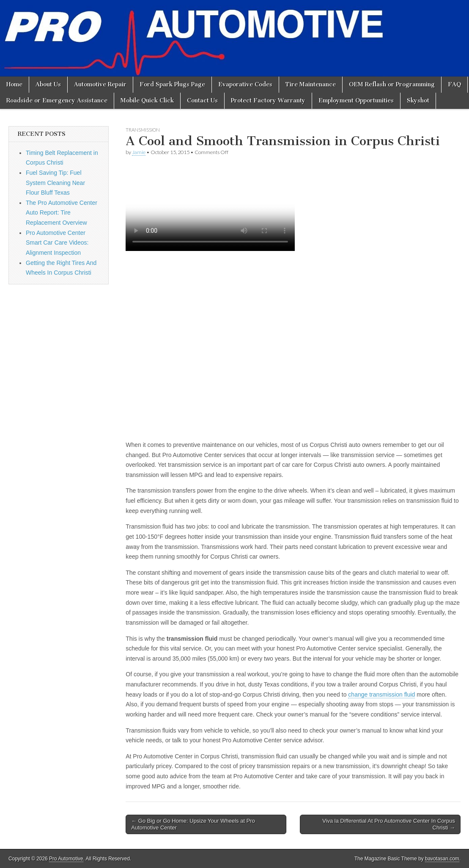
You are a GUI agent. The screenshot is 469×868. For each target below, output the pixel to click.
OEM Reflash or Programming (392, 84)
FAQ (454, 84)
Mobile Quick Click (147, 101)
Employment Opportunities (356, 101)
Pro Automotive (66, 859)
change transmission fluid (381, 694)
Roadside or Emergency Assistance (57, 101)
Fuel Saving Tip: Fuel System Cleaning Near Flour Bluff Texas (55, 183)
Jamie (139, 152)
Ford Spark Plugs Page (172, 84)
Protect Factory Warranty (268, 101)
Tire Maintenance (311, 84)
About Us (48, 84)
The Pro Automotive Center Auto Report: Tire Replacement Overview (62, 213)
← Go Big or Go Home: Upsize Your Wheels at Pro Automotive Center (193, 824)
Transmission (143, 130)
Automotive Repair (100, 84)
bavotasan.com (442, 859)
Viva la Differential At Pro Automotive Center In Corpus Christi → (389, 824)
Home (14, 84)
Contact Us (202, 101)
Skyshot (418, 101)
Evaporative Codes (245, 84)
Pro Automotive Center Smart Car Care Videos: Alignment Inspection (57, 243)
